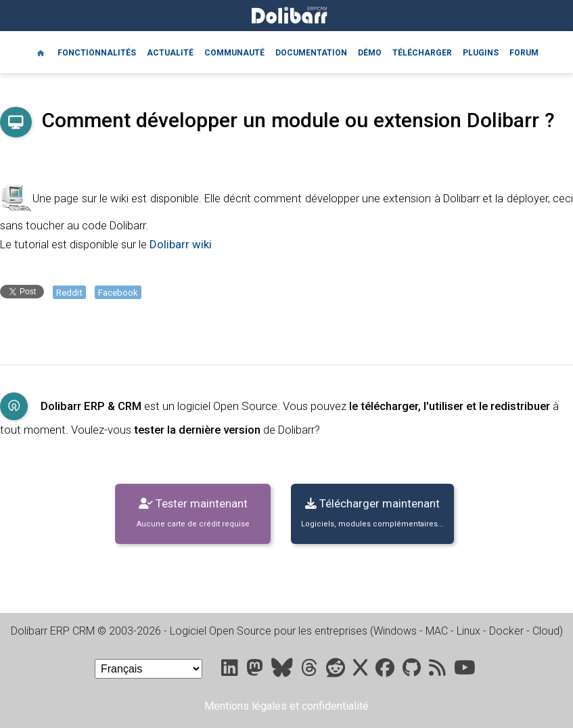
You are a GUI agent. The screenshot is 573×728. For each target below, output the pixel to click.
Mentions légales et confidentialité (286, 706)
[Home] (41, 52)
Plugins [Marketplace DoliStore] (481, 53)
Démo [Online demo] (370, 53)
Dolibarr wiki (181, 244)
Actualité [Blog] (170, 53)
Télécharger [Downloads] (422, 53)
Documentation (311, 53)
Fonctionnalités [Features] (97, 53)
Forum (524, 53)
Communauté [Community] (234, 53)
